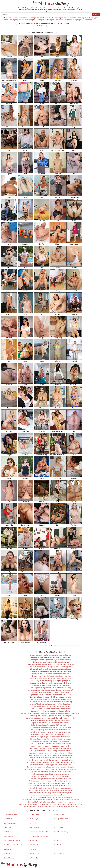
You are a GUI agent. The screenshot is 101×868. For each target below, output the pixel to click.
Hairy (25, 384)
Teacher (25, 150)
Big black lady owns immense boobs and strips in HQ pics (50, 734)
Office (9, 150)
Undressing (74, 243)
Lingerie (9, 384)
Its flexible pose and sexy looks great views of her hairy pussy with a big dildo (51, 769)
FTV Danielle (35, 827)
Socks (74, 173)
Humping (58, 103)
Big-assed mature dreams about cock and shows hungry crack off (51, 690)
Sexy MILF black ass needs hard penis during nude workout (50, 744)
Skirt (42, 313)
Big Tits (42, 243)
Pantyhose (58, 477)
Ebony (42, 501)
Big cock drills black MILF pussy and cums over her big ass (51, 667)
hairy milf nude (60, 20)
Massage (9, 56)
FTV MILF (7, 832)
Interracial (74, 313)
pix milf (15, 18)
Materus (19, 865)
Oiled (74, 56)
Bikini (25, 313)
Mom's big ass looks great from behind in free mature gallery (50, 688)
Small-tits (58, 173)
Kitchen (58, 243)
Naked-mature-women (58, 454)
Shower (58, 360)
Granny (9, 243)
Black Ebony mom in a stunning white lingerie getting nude (51, 681)
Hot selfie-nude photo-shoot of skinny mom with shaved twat (50, 727)
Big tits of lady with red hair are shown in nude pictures (51, 723)
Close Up (25, 454)
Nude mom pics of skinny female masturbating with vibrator (51, 683)
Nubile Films (34, 854)
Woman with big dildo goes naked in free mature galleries (51, 737)
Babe (74, 150)
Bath (74, 595)
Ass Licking (42, 571)
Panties (42, 595)
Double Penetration (58, 150)
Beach (9, 477)
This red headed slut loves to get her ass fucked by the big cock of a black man (50, 807)
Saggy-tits (42, 431)
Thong (74, 407)
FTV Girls (60, 827)
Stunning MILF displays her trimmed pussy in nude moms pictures (51, 802)
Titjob (42, 267)
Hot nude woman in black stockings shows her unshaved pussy (50, 702)
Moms (58, 501)
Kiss (25, 196)
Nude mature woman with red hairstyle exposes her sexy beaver (51, 783)
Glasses (74, 79)
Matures (51, 3)
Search (96, 14)
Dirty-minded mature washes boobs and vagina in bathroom (51, 772)
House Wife (9, 524)
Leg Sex (59, 840)
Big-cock (58, 79)
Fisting (25, 618)
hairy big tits (40, 20)
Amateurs (74, 571)
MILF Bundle (34, 845)
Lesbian (25, 360)
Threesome (25, 571)
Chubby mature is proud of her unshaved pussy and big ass (50, 655)
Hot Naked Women (42, 126)
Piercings (74, 524)
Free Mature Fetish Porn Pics (14, 845)
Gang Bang (58, 337)
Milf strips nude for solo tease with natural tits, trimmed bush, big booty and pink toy (51, 800)
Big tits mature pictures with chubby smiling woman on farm (50, 786)
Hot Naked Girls (58, 431)
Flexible (9, 103)
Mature (9, 267)
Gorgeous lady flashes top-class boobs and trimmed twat (50, 706)
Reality (25, 290)
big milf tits (69, 20)
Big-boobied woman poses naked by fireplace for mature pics (50, 695)
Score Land (34, 840)
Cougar (9, 454)
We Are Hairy (35, 858)
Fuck (25, 220)
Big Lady (9, 548)
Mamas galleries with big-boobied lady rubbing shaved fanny (50, 660)
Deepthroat (42, 173)
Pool (9, 595)
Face (9, 407)
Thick (25, 173)
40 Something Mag (10, 814)
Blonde (42, 196)
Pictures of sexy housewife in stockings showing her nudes (50, 739)
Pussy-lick (58, 548)
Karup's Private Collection (13, 840)
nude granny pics (93, 18)
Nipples (74, 267)
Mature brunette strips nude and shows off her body (50, 795)
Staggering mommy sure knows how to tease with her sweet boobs (50, 753)
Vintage (42, 103)
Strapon (9, 126)
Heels (25, 79)
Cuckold (74, 477)
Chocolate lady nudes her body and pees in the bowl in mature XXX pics (50, 718)
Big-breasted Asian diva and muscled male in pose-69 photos (51, 699)
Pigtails (25, 56)
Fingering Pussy (9, 220)
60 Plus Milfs (61, 814)
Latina (74, 454)
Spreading (9, 290)
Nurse (25, 267)
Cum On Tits (25, 641)
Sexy (58, 524)
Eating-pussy (25, 524)
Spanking (74, 548)
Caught (42, 384)
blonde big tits (82, 18)
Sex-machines (42, 641)
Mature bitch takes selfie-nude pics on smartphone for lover (50, 671)
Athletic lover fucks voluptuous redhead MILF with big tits (50, 720)
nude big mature (35, 18)
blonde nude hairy (7, 20)
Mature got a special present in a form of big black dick (51, 776)
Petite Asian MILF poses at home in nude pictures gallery (51, 657)
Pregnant (9, 173)
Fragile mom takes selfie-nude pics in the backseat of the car (50, 678)
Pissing (42, 79)
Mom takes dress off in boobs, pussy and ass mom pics (50, 674)
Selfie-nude (42, 220)
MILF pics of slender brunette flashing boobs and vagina (51, 751)
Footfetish (25, 501)
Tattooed (42, 524)
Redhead (58, 313)
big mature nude (23, 18)
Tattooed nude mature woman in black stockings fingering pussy (50, 790)
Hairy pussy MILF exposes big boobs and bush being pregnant (50, 716)
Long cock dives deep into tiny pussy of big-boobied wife (50, 711)
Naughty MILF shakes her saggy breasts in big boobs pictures (50, 755)
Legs (58, 571)
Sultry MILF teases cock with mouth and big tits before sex (50, 709)
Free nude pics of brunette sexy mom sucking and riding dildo (51, 793)
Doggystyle (74, 103)
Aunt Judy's (34, 819)
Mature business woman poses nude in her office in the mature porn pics (51, 762)
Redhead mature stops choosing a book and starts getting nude (50, 781)
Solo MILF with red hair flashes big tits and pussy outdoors (51, 676)
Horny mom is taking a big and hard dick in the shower (50, 685)
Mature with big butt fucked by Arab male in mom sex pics (51, 746)
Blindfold (74, 337)
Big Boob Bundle (62, 819)
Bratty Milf (34, 823)
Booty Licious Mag (10, 823)
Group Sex (25, 243)
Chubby (58, 196)
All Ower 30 (61, 854)
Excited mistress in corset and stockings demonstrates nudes (50, 788)
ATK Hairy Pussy (62, 832)
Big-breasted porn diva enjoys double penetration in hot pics (51, 697)
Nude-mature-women (9, 79)
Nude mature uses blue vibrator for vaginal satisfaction (50, 774)
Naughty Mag (8, 849)
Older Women (8, 836)
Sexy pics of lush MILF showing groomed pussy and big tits (50, 765)
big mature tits (72, 18)
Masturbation (74, 196)
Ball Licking (74, 618)
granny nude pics (19, 20)
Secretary (9, 313)
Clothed (74, 360)
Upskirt (42, 618)
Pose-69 (42, 477)
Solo (42, 290)
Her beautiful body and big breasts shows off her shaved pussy (50, 704)
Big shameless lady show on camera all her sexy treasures (50, 758)
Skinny (9, 501)
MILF (42, 150)
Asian (74, 220)
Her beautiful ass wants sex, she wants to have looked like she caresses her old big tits (50, 713)
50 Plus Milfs (34, 814)
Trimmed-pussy (9, 571)
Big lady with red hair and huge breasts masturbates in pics (51, 669)
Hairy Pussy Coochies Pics (39, 832)
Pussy (9, 360)
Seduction (42, 548)
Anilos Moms (8, 819)
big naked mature (89, 20)
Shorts (42, 407)
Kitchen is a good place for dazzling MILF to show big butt (50, 725)
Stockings (9, 431)
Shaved (74, 290)
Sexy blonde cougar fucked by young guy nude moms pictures (50, 797)
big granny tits (78, 20)
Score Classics (9, 858)
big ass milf (63, 18)
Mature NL (7, 854)
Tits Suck (58, 618)
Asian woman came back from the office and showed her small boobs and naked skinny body (50, 804)
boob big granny (46, 18)
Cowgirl (25, 595)
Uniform (58, 267)
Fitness (25, 548)
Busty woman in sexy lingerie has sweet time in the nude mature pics (50, 767)
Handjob (42, 337)
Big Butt (9, 618)
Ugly (58, 56)
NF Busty (33, 849)
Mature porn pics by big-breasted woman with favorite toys (50, 730)
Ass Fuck (74, 501)
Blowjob (9, 337)
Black (9, 196)
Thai (25, 103)
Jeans (58, 220)
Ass (74, 431)
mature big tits (50, 20)
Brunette (58, 384)
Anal (25, 337)
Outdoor (25, 477)
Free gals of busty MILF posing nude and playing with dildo (50, 748)
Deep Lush (7, 827)
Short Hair (25, 126)
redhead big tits (31, 20)
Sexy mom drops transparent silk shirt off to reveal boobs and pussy (51, 664)
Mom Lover (60, 845)
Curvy (58, 290)
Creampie (58, 126)
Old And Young (42, 454)
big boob (55, 18)
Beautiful (58, 407)
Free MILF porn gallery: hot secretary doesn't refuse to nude (51, 779)
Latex (42, 56)
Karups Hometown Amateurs (40, 836)
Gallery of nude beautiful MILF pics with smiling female (51, 692)
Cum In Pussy (9, 641)
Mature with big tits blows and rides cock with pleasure (51, 741)
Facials (42, 360)
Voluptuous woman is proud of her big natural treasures (50, 662)
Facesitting (74, 384)
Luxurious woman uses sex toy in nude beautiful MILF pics (51, 732)
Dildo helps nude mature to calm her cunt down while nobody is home (50, 760)
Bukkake (25, 407)
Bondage (58, 595)
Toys (74, 126)
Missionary (25, 431)
